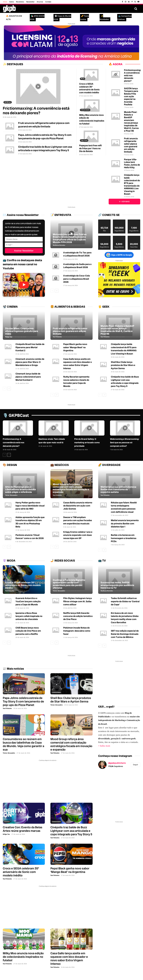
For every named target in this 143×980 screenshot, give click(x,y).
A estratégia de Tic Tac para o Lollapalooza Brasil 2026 (77, 254)
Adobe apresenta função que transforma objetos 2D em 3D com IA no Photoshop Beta (30, 522)
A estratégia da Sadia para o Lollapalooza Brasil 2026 (77, 266)
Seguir (136, 765)
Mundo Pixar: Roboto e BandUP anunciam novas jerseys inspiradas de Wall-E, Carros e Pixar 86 (131, 121)
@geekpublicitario (117, 763)
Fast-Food (84, 140)
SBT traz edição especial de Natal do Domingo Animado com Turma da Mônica (125, 634)
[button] (136, 9)
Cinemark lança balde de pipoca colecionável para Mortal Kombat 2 (28, 377)
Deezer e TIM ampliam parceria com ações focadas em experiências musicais (78, 520)
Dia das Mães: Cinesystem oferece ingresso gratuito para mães (22, 331)
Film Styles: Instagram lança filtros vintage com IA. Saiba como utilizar (78, 601)
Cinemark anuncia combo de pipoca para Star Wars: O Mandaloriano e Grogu (30, 362)
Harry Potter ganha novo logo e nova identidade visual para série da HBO (30, 506)
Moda (83, 79)
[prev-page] (52, 291)
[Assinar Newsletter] (24, 250)
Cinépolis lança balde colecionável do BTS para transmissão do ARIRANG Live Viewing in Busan (132, 184)
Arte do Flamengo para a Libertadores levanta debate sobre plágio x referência (21, 489)
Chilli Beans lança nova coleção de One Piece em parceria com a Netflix (28, 631)
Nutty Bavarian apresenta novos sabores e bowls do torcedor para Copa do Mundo (76, 382)
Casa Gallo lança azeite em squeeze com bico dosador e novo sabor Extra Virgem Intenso (78, 364)
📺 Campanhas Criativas (124, 18)
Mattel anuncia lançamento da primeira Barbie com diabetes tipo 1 (125, 524)
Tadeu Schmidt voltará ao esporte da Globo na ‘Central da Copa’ (125, 601)
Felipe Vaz (9, 337)
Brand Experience (10, 692)
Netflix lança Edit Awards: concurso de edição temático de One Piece (78, 616)
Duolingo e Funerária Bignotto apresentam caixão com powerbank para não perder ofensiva (69, 584)
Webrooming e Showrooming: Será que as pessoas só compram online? (125, 443)
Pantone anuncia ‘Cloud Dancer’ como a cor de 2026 (30, 537)
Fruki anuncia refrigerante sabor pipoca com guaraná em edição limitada (131, 145)
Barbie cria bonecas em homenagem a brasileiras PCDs (124, 538)
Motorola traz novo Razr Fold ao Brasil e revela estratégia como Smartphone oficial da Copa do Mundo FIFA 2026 (70, 238)
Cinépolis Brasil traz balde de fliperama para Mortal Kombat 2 (30, 347)
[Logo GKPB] (9, 9)
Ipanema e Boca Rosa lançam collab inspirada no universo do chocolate (29, 616)
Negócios (55, 733)
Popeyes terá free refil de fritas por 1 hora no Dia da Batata (90, 148)
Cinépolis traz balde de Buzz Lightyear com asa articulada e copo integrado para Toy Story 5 (125, 382)
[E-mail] (24, 245)
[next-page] (57, 291)
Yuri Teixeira (57, 337)
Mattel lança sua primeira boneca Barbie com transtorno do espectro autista (118, 489)
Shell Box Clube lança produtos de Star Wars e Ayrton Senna (123, 365)
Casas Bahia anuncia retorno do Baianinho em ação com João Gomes (78, 506)
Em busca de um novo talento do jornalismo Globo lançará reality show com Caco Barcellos (125, 618)
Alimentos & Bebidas (58, 863)
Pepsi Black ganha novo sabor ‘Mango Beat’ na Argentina (75, 347)
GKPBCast (8, 102)
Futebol (7, 733)
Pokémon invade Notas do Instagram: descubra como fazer (77, 631)
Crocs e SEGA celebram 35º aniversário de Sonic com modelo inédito (89, 88)
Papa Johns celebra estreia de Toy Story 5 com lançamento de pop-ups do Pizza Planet (23, 701)
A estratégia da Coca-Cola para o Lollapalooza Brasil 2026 (77, 279)
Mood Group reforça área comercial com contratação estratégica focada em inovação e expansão (71, 488)
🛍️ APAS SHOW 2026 (37, 18)
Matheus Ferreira (59, 245)
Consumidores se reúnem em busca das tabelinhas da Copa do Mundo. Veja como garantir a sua (23, 744)
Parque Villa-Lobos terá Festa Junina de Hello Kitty (132, 164)
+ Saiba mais (104, 746)
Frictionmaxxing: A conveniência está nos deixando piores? (36, 111)
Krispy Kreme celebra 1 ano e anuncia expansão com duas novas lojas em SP (78, 535)
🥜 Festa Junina (84, 18)
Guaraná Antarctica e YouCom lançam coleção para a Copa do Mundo (28, 601)
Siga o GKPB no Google (119, 255)
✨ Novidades (104, 18)
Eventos (7, 822)
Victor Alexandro (11, 495)
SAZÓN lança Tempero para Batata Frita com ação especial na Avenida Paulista (131, 96)
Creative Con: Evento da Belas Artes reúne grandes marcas (23, 829)
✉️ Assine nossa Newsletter (21, 215)
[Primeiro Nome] (24, 239)
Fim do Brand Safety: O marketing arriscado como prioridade (87, 443)
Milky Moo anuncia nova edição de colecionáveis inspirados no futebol (92, 119)
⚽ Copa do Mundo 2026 (62, 18)
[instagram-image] (105, 778)
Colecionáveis (85, 110)
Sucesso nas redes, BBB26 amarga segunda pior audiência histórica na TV (117, 585)
